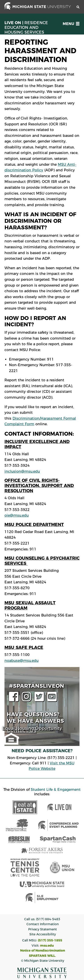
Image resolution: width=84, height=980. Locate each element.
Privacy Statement (43, 929)
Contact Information (43, 924)
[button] (70, 24)
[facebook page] (15, 699)
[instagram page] (28, 699)
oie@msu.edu (17, 515)
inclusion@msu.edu (22, 471)
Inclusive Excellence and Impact (37, 444)
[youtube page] (53, 699)
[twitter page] (40, 699)
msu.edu (47, 945)
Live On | (26, 27)
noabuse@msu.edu (22, 661)
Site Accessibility (43, 934)
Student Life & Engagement (56, 790)
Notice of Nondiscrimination (43, 950)
